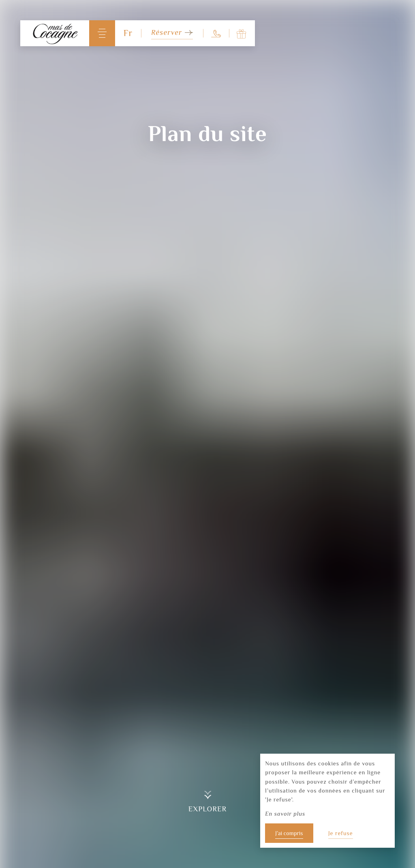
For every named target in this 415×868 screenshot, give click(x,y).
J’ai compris (289, 833)
